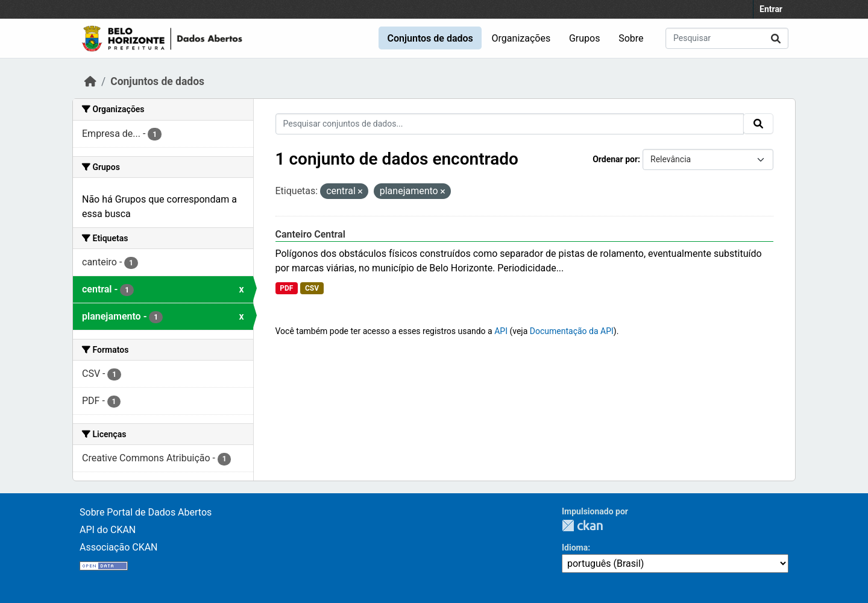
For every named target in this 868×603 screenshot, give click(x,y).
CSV (312, 288)
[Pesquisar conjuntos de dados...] (727, 38)
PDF (286, 288)
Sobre (631, 38)
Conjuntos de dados (430, 38)
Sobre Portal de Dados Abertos (146, 512)
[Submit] (776, 38)
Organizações (521, 38)
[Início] (90, 81)
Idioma (575, 548)
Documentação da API (572, 331)
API (501, 331)
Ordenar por (615, 159)
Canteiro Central (310, 234)
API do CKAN (108, 530)
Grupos (585, 38)
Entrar (771, 9)
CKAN (582, 526)
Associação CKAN (119, 547)
